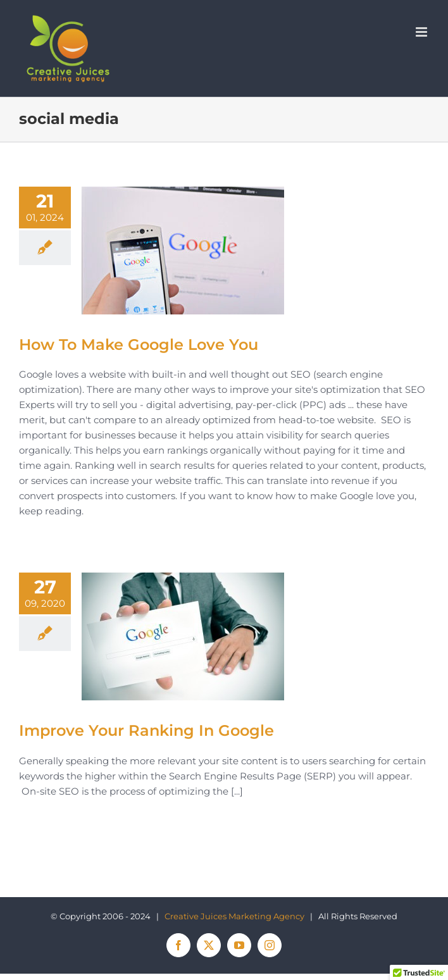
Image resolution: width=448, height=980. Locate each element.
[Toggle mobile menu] (422, 32)
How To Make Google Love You (139, 344)
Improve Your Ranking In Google (146, 730)
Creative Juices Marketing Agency (234, 916)
